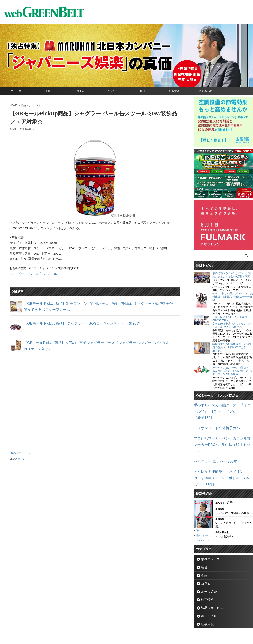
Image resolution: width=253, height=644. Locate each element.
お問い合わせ (122, 625)
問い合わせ (206, 91)
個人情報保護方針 (143, 625)
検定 (143, 91)
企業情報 (105, 625)
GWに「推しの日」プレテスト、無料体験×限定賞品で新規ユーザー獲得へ (233, 297)
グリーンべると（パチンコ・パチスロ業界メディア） (126, 635)
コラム (111, 91)
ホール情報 (207, 593)
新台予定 (79, 91)
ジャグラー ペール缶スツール (30, 273)
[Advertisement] (95, 400)
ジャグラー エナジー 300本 (212, 443)
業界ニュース (208, 536)
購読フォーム (204, 508)
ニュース (16, 91)
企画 (48, 91)
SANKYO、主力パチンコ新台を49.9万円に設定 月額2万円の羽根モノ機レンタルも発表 (232, 371)
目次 (199, 503)
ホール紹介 (207, 569)
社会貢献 (174, 91)
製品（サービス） (21, 451)
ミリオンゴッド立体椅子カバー (214, 419)
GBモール (20, 456)
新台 (203, 545)
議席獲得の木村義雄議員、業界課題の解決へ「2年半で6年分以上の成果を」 (232, 347)
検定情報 (206, 577)
